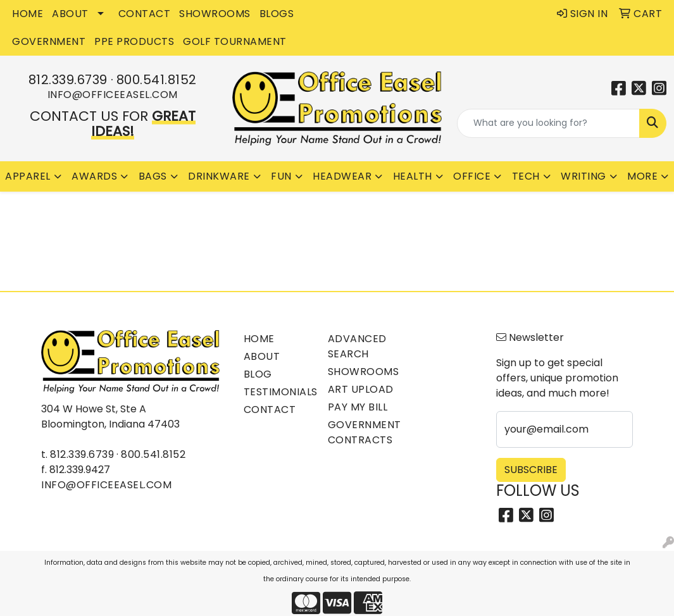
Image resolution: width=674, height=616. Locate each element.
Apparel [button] (28, 176)
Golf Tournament (235, 41)
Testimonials (278, 392)
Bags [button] (153, 176)
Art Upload (361, 389)
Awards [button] (94, 176)
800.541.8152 (157, 80)
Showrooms (362, 372)
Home (259, 339)
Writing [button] (584, 176)
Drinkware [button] (219, 176)
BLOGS (277, 14)
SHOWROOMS (215, 14)
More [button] (642, 176)
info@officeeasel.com (113, 95)
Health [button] (413, 176)
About (262, 356)
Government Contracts (362, 432)
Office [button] (472, 176)
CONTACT (145, 14)
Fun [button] (281, 176)
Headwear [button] (342, 176)
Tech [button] (526, 176)
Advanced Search (357, 346)
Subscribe (531, 470)
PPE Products (134, 41)
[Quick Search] (548, 123)
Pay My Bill (358, 407)
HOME (28, 14)
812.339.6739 (68, 80)
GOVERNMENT (49, 41)
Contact (270, 410)
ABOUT (70, 14)
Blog (258, 374)
